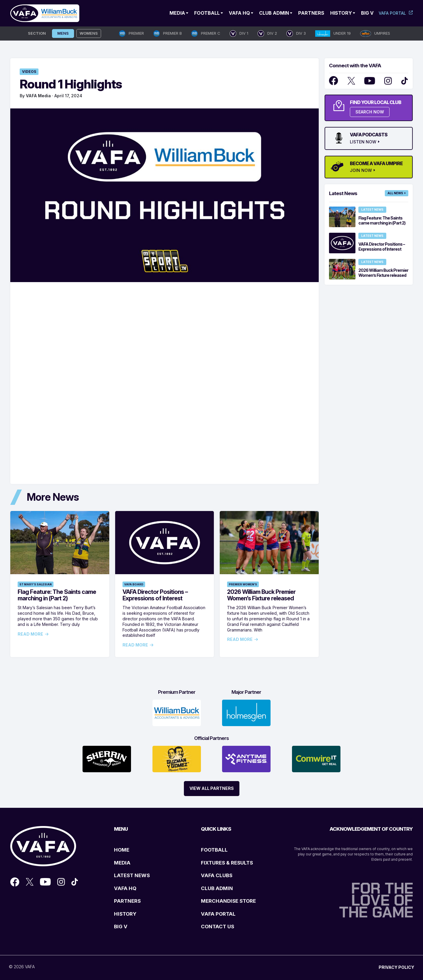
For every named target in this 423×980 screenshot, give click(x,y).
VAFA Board (134, 584)
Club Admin (274, 13)
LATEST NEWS (132, 875)
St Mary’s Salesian (36, 584)
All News (395, 193)
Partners (311, 13)
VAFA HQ (239, 13)
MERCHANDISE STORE (228, 901)
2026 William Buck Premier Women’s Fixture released (261, 595)
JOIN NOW (361, 170)
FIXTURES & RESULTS (227, 863)
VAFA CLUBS (217, 875)
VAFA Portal (392, 13)
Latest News (372, 210)
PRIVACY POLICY (396, 967)
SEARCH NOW (370, 112)
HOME (122, 850)
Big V (367, 13)
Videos (29, 72)
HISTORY (125, 914)
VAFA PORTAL (218, 914)
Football (207, 13)
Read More (30, 634)
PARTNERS (127, 901)
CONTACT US (218, 927)
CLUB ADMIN (217, 888)
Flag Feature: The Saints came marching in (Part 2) (57, 595)
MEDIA (122, 863)
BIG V (121, 927)
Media (177, 13)
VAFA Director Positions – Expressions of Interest (155, 595)
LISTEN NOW (363, 142)
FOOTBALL (214, 850)
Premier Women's (243, 584)
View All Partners (212, 788)
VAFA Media (38, 96)
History (341, 13)
